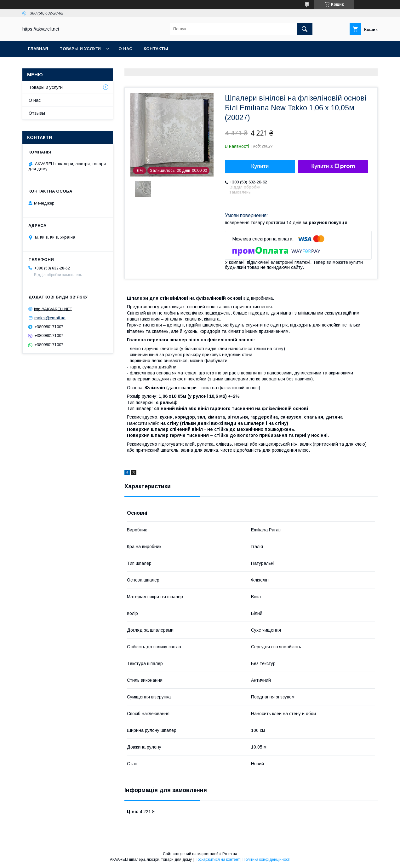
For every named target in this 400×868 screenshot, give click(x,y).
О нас (125, 49)
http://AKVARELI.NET (53, 309)
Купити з (333, 166)
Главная (38, 49)
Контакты (156, 49)
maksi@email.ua (50, 318)
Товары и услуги (80, 49)
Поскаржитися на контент (217, 859)
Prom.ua (230, 854)
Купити (260, 166)
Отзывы (37, 113)
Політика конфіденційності (266, 859)
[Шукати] (305, 29)
